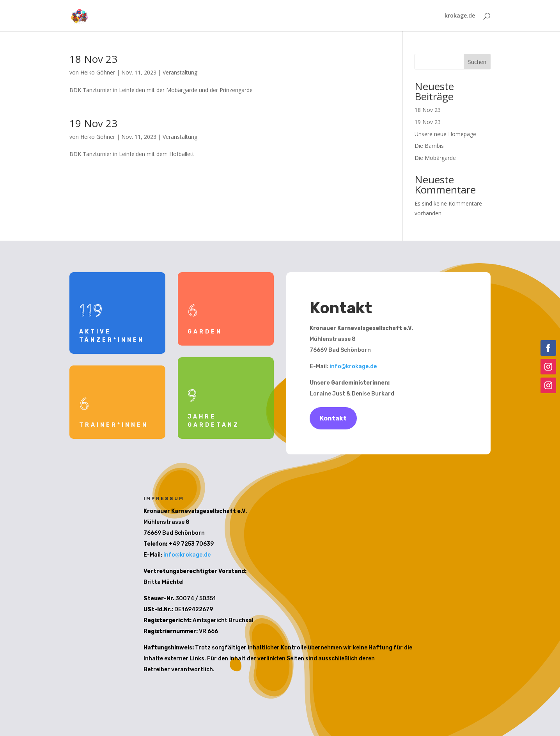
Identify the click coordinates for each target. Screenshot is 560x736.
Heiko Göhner (98, 72)
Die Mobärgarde (435, 158)
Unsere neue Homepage (445, 134)
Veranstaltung (180, 72)
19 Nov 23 (93, 123)
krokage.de (460, 16)
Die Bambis (429, 146)
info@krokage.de (353, 366)
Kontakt (333, 418)
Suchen (477, 62)
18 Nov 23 (93, 59)
